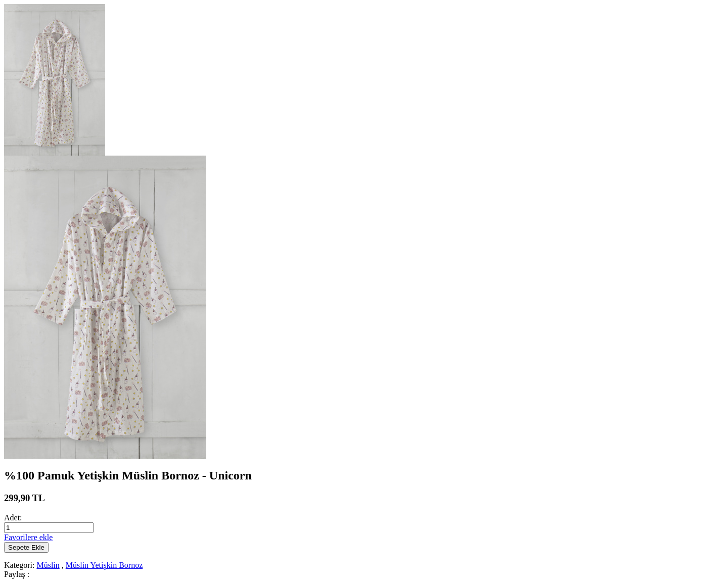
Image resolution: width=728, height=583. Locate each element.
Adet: (13, 518)
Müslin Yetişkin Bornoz (104, 565)
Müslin (48, 565)
